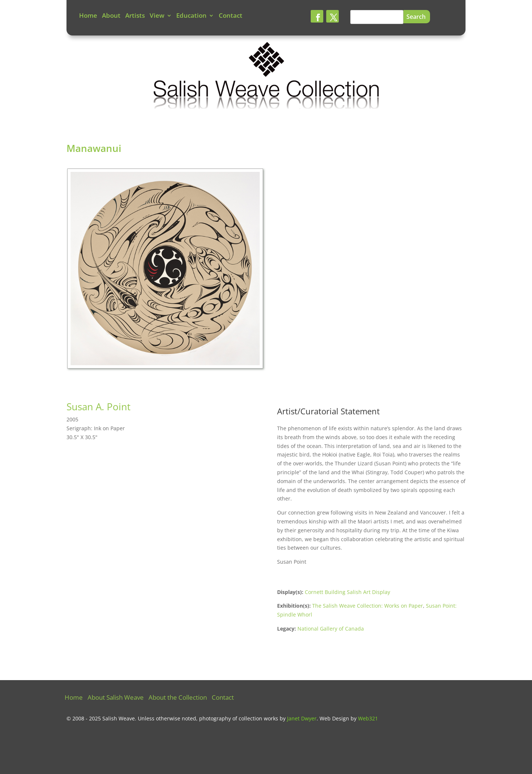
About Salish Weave (116, 698)
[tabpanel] (166, 271)
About (111, 16)
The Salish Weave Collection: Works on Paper (368, 606)
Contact (231, 16)
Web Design (334, 718)
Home (88, 16)
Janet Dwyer (302, 718)
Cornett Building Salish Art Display (347, 592)
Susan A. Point (98, 407)
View (157, 16)
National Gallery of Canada (331, 629)
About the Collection (178, 698)
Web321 (368, 718)
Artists (135, 16)
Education (191, 16)
